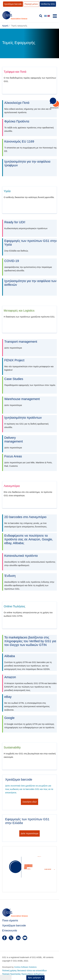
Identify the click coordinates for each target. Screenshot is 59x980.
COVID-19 (12, 261)
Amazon (10, 677)
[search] (41, 16)
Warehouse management (22, 399)
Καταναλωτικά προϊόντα (21, 556)
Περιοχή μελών (31, 4)
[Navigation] (55, 17)
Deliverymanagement (14, 440)
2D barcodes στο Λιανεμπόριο (25, 517)
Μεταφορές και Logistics (19, 311)
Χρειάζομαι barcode (14, 925)
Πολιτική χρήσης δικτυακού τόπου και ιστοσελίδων (24, 971)
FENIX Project (14, 360)
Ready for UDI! (15, 222)
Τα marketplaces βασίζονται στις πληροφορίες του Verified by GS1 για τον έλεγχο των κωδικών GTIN (30, 641)
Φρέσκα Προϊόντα (17, 121)
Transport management (21, 342)
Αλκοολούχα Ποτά (17, 103)
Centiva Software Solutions (25, 967)
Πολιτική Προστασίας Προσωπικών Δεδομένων (23, 974)
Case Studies (14, 379)
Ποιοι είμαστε (10, 920)
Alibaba (10, 656)
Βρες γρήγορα (35, 978)
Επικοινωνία (10, 930)
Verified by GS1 (48, 4)
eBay (8, 697)
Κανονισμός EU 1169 (19, 141)
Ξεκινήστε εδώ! (29, 802)
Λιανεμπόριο (12, 486)
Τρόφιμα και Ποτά (15, 72)
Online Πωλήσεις (15, 606)
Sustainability (12, 747)
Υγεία (7, 191)
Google (9, 718)
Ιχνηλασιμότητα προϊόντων (23, 418)
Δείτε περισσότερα (29, 833)
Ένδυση (10, 576)
